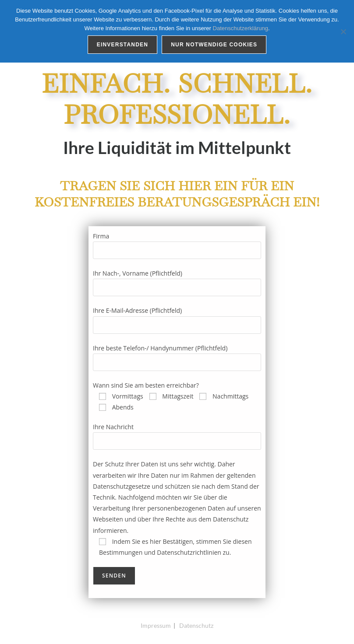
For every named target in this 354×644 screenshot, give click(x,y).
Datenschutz (196, 625)
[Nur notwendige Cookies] (343, 31)
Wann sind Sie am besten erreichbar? (146, 385)
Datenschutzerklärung (241, 28)
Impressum (156, 625)
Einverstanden (122, 45)
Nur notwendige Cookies (214, 45)
